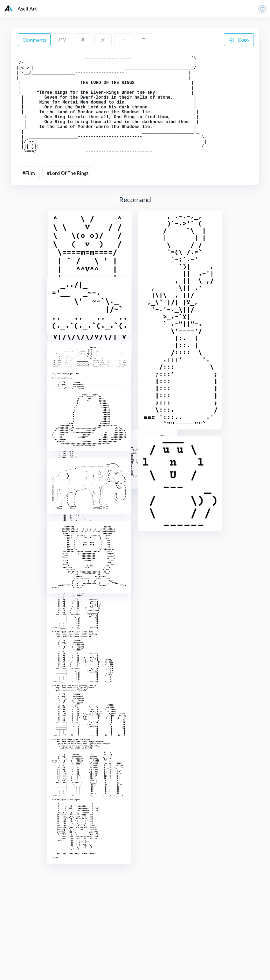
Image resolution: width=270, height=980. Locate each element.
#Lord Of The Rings (68, 195)
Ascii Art (20, 8)
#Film (29, 195)
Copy (239, 40)
